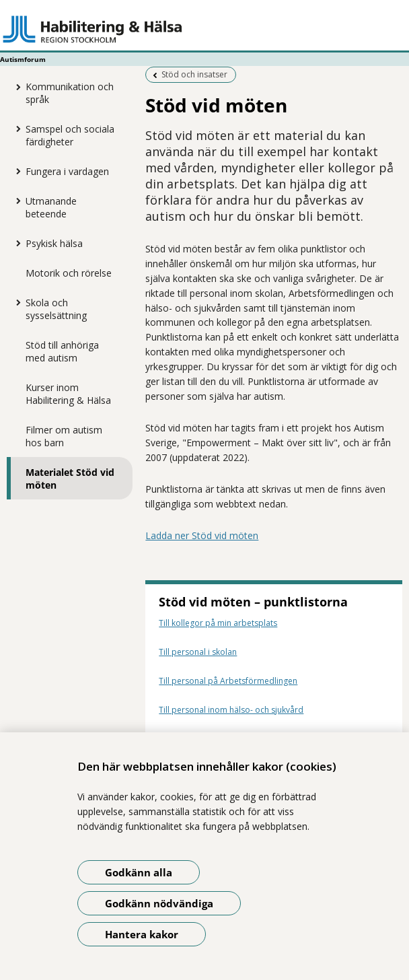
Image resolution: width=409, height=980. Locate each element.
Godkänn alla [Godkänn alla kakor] (139, 872)
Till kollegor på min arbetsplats (218, 623)
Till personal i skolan (198, 652)
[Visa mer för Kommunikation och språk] (15, 87)
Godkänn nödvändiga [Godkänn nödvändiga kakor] (159, 903)
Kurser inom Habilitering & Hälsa (68, 394)
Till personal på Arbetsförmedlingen (228, 681)
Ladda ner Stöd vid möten (202, 535)
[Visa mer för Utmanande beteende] (15, 201)
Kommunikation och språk (70, 93)
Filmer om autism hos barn (64, 436)
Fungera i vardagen (67, 171)
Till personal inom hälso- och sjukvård (231, 710)
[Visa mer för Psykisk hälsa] (15, 243)
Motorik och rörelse (69, 273)
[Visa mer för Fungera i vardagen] (15, 171)
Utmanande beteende (51, 207)
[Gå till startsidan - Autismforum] (204, 29)
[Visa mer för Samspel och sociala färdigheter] (15, 129)
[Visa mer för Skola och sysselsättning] (15, 302)
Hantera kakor (142, 934)
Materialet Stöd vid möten (70, 479)
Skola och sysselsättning (56, 309)
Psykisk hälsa (54, 243)
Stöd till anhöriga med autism (62, 351)
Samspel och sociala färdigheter (70, 135)
